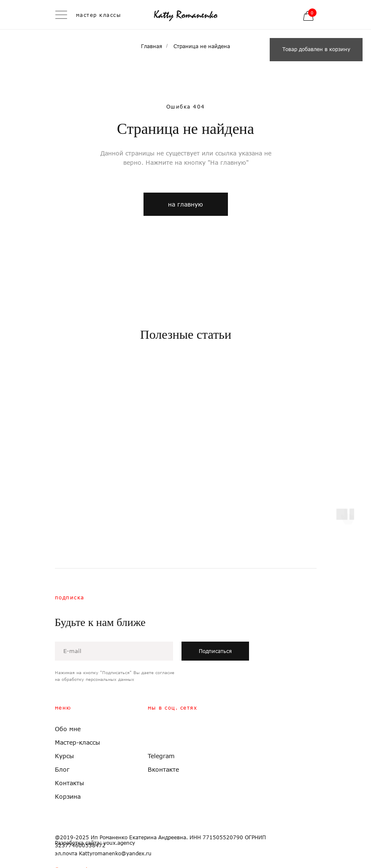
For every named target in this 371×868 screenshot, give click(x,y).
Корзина (68, 796)
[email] (114, 651)
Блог (62, 769)
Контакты (69, 783)
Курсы (64, 756)
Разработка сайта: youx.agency (95, 843)
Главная (152, 46)
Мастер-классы (77, 742)
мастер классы (99, 15)
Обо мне (68, 729)
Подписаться (215, 651)
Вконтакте (163, 769)
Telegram (161, 756)
